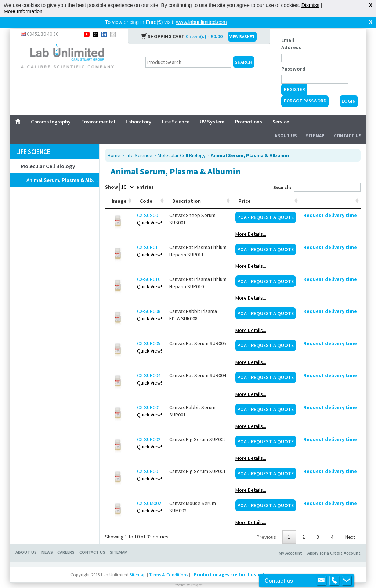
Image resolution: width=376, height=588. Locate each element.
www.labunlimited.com (201, 22)
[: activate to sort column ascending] (330, 189)
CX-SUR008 (149, 299)
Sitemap (315, 124)
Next (350, 525)
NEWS (47, 540)
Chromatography (51, 110)
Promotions (249, 110)
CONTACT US (92, 540)
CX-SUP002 (149, 428)
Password (293, 57)
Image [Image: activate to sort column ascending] (119, 189)
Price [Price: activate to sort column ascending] (245, 189)
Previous (266, 525)
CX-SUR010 (149, 267)
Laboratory (138, 110)
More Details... (251, 222)
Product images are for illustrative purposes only (249, 563)
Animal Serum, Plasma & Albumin (63, 168)
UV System (212, 110)
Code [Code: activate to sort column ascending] (146, 189)
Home (114, 144)
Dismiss (310, 5)
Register (294, 78)
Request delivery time (330, 203)
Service (281, 110)
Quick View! (149, 211)
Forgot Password (305, 89)
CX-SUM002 (149, 491)
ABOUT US (26, 540)
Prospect (196, 573)
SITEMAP (118, 540)
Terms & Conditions (169, 563)
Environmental (98, 110)
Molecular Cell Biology (48, 154)
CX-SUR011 (149, 235)
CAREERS (66, 540)
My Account (290, 541)
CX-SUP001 (149, 459)
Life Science (176, 110)
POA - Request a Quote (265, 205)
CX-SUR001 (149, 396)
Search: (317, 176)
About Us (286, 124)
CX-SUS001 (149, 203)
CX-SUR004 (149, 364)
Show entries (129, 175)
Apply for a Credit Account (334, 541)
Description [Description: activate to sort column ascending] (187, 189)
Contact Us (348, 124)
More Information (23, 11)
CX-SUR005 (149, 332)
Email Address (291, 32)
